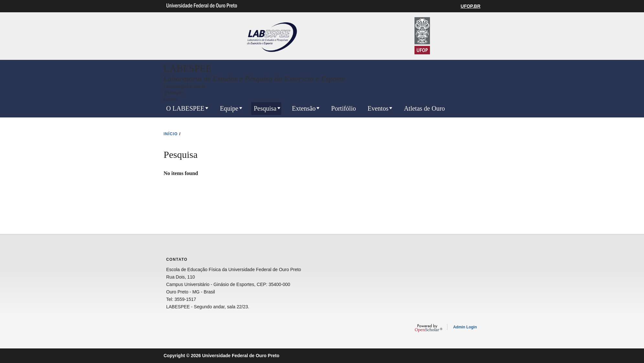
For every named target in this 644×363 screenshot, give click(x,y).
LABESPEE (188, 68)
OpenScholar (429, 328)
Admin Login (465, 327)
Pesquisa (265, 108)
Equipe (229, 108)
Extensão (304, 108)
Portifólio (343, 108)
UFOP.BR (471, 6)
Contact (171, 99)
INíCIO (171, 134)
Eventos (378, 108)
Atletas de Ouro (424, 108)
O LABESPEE (185, 108)
